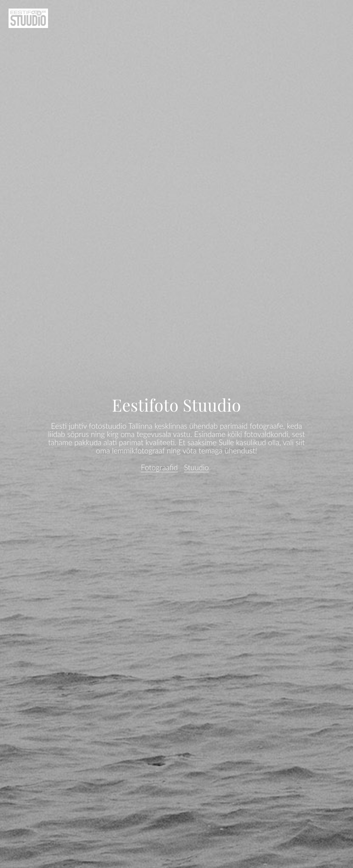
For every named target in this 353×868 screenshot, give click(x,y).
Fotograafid (159, 467)
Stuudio (197, 467)
